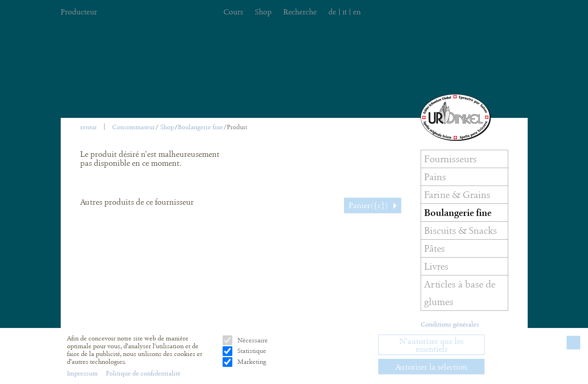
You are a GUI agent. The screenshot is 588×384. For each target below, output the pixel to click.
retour (89, 127)
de (332, 12)
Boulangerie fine (200, 127)
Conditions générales (450, 324)
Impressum (83, 373)
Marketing (251, 362)
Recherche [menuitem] (300, 12)
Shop (167, 127)
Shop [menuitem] (263, 12)
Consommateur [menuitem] (133, 127)
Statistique (251, 351)
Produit (237, 127)
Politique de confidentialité (143, 373)
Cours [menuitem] (233, 12)
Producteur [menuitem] (79, 12)
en (357, 12)
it (345, 12)
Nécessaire (252, 340)
